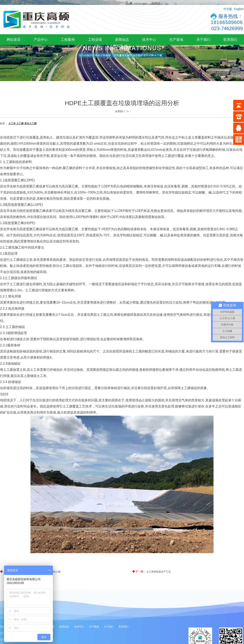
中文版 (228, 9)
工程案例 (68, 40)
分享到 (119, 111)
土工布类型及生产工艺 (159, 572)
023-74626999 (227, 28)
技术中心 (149, 40)
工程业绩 (95, 40)
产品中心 (41, 40)
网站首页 (14, 40)
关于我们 (203, 40)
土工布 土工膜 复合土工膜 (22, 123)
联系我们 (230, 40)
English (239, 9)
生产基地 (176, 40)
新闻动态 (122, 40)
